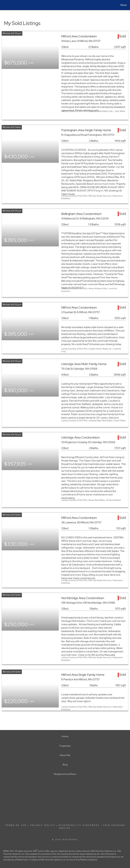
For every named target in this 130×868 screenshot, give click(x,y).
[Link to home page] (3, 5)
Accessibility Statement (79, 825)
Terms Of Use (16, 825)
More (124, 5)
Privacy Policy (43, 825)
